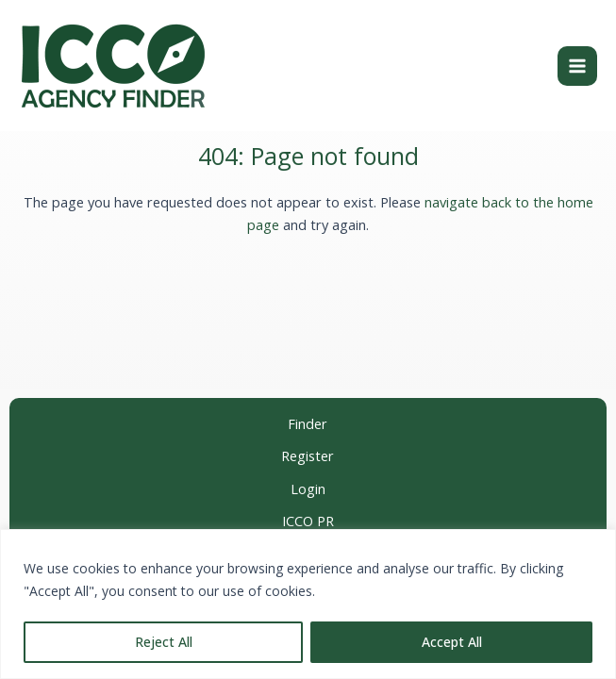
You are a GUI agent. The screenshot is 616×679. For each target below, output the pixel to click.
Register (308, 456)
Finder (308, 424)
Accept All (452, 642)
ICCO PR (308, 521)
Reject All (164, 642)
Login (308, 489)
